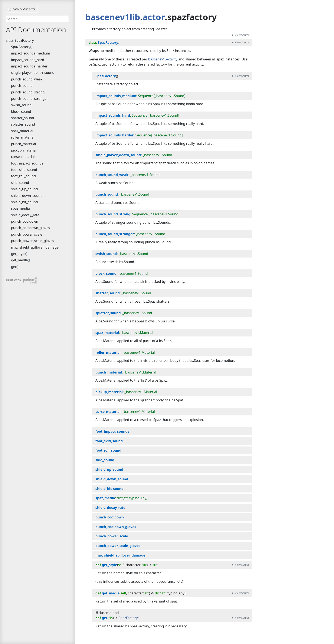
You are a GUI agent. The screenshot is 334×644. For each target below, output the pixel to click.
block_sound (21, 112)
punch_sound (22, 86)
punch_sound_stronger (30, 99)
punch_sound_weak (27, 79)
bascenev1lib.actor (22, 9)
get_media (19, 260)
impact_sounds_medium (31, 53)
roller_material (23, 137)
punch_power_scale (27, 234)
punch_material (24, 144)
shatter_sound (23, 118)
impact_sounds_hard (28, 60)
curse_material (23, 157)
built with (22, 280)
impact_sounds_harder (29, 66)
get (14, 267)
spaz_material (22, 131)
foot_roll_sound (23, 176)
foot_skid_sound (24, 170)
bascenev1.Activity (163, 59)
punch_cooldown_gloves (30, 228)
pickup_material (24, 150)
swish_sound (21, 105)
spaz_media (20, 208)
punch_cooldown (25, 221)
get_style (18, 254)
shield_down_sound (27, 196)
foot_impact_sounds (27, 163)
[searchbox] (37, 19)
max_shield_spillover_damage (35, 247)
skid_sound (20, 183)
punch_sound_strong (28, 92)
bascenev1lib (113, 17)
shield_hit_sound (24, 202)
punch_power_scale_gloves (33, 241)
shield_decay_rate (25, 215)
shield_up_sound (24, 189)
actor (154, 17)
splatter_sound (23, 124)
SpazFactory (24, 40)
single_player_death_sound (33, 73)
